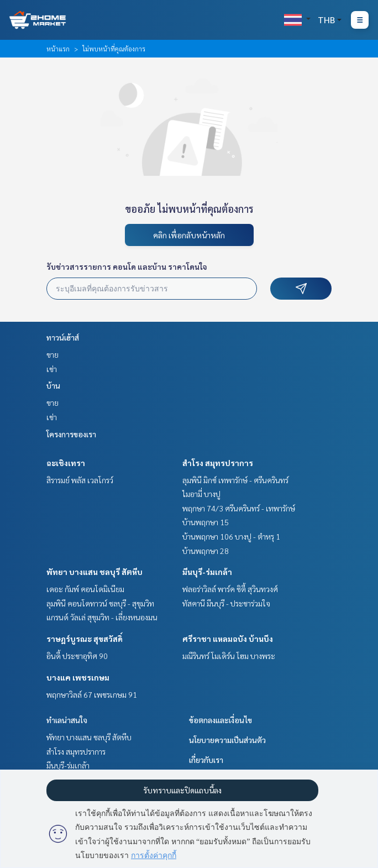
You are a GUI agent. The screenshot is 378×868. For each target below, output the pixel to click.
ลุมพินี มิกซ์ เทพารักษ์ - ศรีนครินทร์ (235, 480)
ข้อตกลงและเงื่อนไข (221, 720)
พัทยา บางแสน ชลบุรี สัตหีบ (95, 572)
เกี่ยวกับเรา (206, 760)
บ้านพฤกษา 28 (206, 551)
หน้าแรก (58, 49)
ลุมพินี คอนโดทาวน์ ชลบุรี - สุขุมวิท (100, 603)
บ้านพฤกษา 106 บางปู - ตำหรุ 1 (231, 536)
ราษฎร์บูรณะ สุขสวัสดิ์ (85, 639)
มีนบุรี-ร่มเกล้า (207, 572)
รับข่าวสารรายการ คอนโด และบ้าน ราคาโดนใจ (127, 266)
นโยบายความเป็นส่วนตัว (227, 740)
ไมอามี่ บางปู (201, 494)
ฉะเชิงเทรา (66, 463)
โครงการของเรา (71, 434)
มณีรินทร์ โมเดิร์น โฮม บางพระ (229, 656)
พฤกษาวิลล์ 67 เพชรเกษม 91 (92, 694)
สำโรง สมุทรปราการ (218, 463)
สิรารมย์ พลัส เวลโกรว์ (80, 480)
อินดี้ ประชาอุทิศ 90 (77, 656)
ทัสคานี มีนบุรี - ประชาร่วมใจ (226, 603)
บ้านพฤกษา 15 (206, 522)
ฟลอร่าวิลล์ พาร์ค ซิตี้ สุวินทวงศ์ (230, 589)
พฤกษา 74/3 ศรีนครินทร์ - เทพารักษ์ (239, 508)
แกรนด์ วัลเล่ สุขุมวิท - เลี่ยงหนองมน (102, 617)
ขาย (53, 354)
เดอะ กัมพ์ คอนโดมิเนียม (85, 589)
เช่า (52, 369)
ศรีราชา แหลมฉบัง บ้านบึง (228, 639)
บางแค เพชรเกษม (78, 677)
